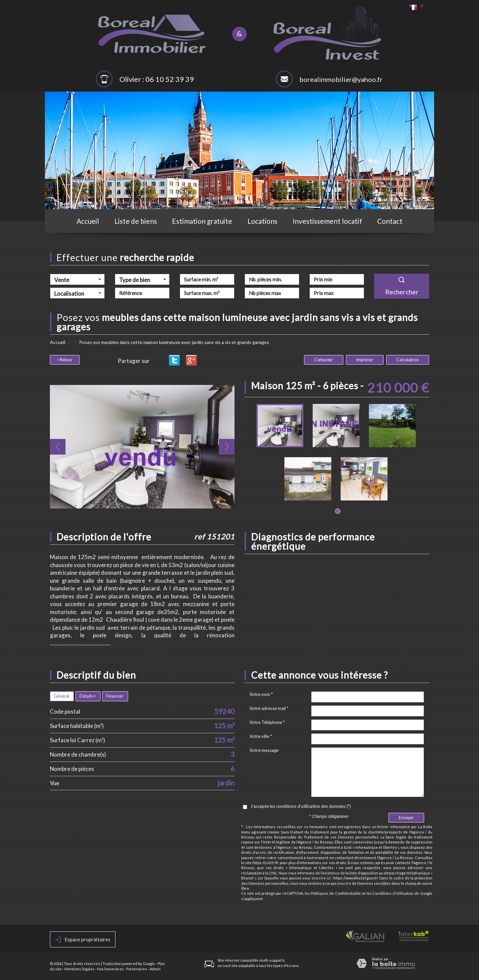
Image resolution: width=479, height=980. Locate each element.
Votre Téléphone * (267, 722)
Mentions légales (80, 969)
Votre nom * (261, 694)
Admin (155, 969)
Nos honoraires (110, 969)
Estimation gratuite (202, 221)
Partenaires (137, 969)
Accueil (88, 221)
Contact (390, 221)
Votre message (264, 750)
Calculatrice (408, 360)
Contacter (324, 360)
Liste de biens (136, 221)
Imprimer (365, 360)
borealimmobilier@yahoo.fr (341, 79)
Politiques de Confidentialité (336, 893)
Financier (115, 696)
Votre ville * (261, 736)
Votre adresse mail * (269, 708)
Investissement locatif (327, 221)
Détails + (88, 696)
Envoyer (406, 818)
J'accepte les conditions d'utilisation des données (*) (301, 806)
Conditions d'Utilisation (393, 893)
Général (62, 696)
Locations (262, 221)
